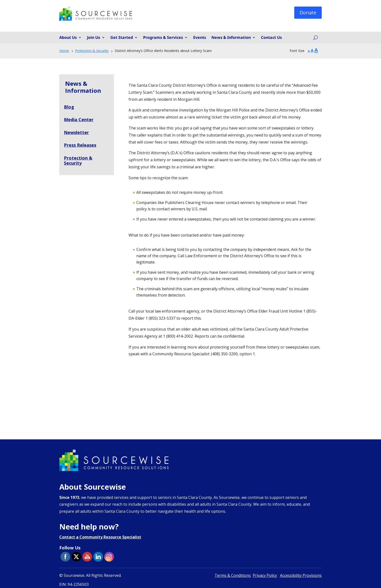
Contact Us (271, 38)
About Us (68, 38)
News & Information (231, 38)
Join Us (94, 38)
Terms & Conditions (233, 575)
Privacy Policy (265, 575)
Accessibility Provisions (301, 575)
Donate (308, 13)
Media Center (79, 119)
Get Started (122, 38)
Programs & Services (163, 38)
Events (200, 38)
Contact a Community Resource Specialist (100, 537)
